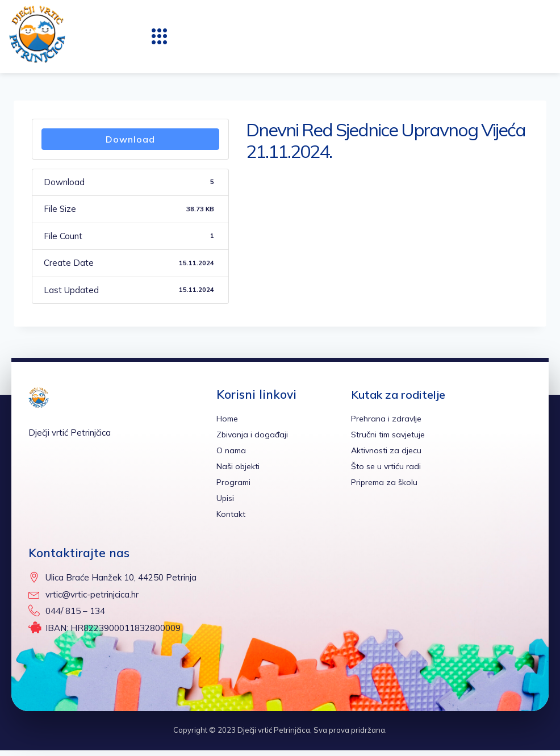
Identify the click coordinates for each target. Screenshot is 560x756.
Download (130, 139)
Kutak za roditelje (402, 394)
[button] (160, 37)
